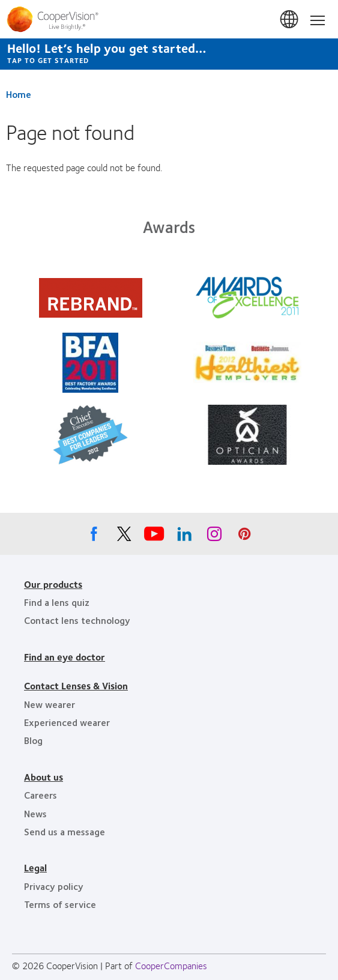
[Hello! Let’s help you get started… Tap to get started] (169, 54)
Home (19, 94)
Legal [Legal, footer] (35, 867)
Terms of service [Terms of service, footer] (60, 904)
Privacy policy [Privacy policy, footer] (54, 886)
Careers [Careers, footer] (41, 795)
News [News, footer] (35, 813)
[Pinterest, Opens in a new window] (244, 537)
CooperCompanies (171, 965)
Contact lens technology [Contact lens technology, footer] (77, 620)
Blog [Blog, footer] (33, 740)
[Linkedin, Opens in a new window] (184, 537)
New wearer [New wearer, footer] (50, 704)
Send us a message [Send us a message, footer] (65, 831)
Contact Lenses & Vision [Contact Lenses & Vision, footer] (76, 685)
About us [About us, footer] (44, 777)
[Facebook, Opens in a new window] (94, 537)
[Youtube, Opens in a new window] (154, 537)
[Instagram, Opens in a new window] (214, 537)
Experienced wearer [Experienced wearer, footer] (67, 722)
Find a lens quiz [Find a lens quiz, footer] (57, 602)
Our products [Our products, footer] (53, 584)
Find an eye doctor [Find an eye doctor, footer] (65, 657)
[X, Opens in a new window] (124, 537)
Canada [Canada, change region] (290, 20)
